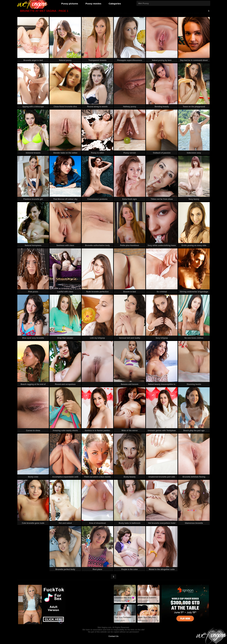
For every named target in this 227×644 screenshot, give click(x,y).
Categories (115, 4)
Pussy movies (93, 4)
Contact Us (113, 636)
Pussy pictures (70, 4)
